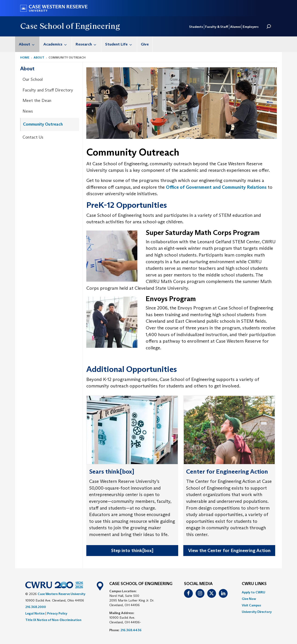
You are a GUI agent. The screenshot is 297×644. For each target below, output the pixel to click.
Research (88, 44)
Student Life (121, 44)
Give (145, 44)
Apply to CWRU (253, 592)
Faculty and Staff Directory (48, 90)
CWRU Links (254, 584)
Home (25, 57)
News (28, 111)
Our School (33, 79)
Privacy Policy (57, 613)
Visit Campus (251, 605)
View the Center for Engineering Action (229, 550)
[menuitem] (27, 44)
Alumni (235, 27)
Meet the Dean (37, 101)
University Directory (257, 612)
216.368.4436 (131, 630)
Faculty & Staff (217, 27)
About (29, 44)
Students (196, 27)
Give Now (249, 599)
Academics (58, 44)
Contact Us (33, 137)
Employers (251, 27)
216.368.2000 (36, 607)
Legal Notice (35, 613)
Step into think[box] (132, 550)
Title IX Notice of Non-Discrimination (53, 620)
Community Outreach (43, 124)
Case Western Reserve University (61, 594)
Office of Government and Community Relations (216, 187)
